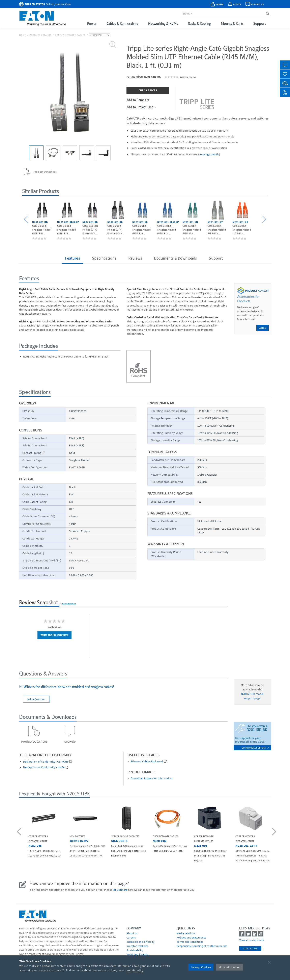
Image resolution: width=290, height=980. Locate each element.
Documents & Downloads (175, 258)
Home (23, 35)
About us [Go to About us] (132, 933)
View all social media (252, 940)
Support (259, 23)
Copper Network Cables (70, 35)
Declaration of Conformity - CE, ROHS (46, 762)
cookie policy (135, 970)
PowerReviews (69, 604)
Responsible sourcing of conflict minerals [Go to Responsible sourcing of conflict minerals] (202, 946)
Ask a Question (36, 699)
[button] (26, 220)
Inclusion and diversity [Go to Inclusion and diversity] (140, 942)
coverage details (209, 154)
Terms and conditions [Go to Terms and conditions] (190, 942)
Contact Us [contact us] (250, 948)
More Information (230, 967)
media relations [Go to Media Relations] (186, 933)
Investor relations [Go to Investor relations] (137, 946)
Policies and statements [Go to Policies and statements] (191, 937)
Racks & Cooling (199, 23)
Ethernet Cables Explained (147, 761)
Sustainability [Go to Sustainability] (135, 950)
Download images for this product (152, 778)
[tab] (124, 687)
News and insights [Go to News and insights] (138, 954)
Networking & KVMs (163, 23)
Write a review (188, 77)
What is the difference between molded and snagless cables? (68, 687)
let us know (120, 890)
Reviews (135, 258)
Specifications (104, 258)
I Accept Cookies (201, 967)
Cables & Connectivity (122, 23)
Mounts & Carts (232, 23)
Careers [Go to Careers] (131, 937)
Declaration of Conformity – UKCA (44, 767)
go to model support (255, 748)
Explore (263, 328)
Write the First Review (54, 635)
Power (92, 23)
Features (72, 258)
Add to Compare (138, 100)
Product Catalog (40, 35)
